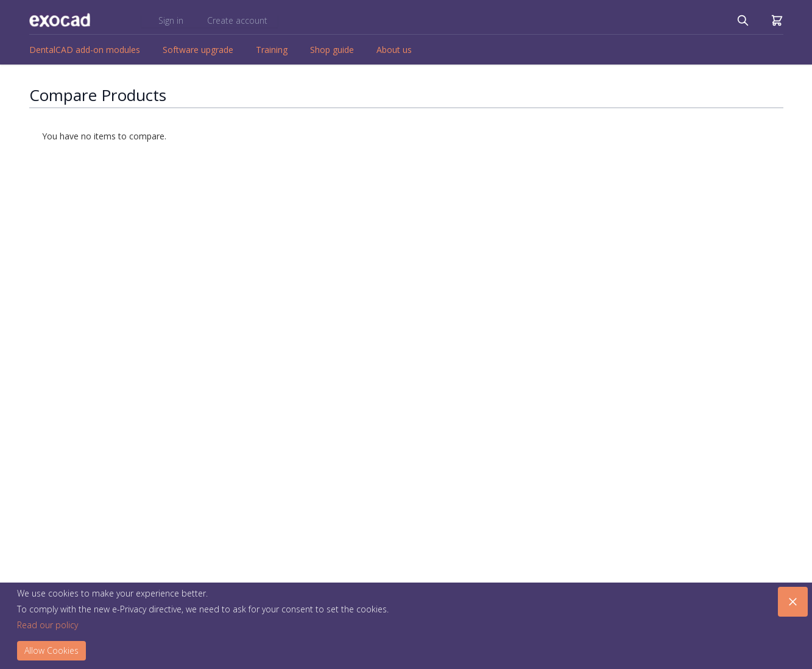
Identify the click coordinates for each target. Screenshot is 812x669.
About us (394, 50)
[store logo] (60, 20)
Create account (237, 20)
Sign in (172, 20)
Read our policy (48, 625)
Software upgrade (198, 50)
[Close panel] (793, 602)
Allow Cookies (51, 650)
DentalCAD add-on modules (85, 50)
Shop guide (332, 50)
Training (272, 50)
